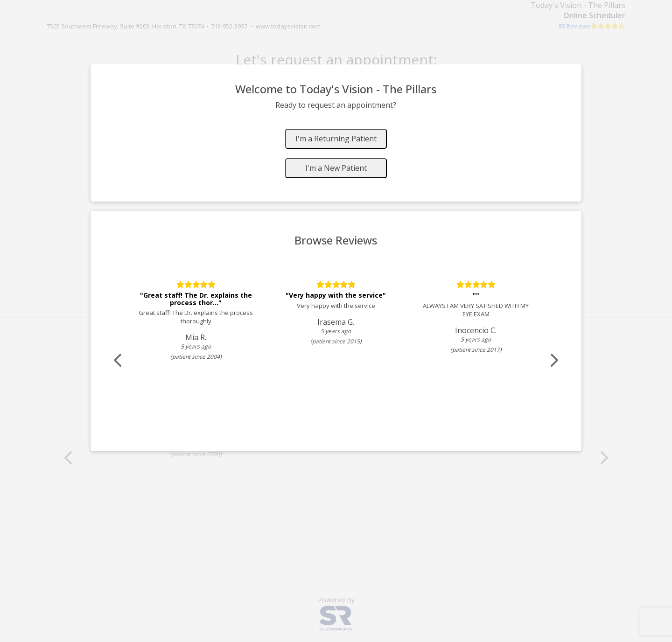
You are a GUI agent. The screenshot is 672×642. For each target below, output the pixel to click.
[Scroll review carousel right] (553, 360)
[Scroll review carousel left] (119, 360)
